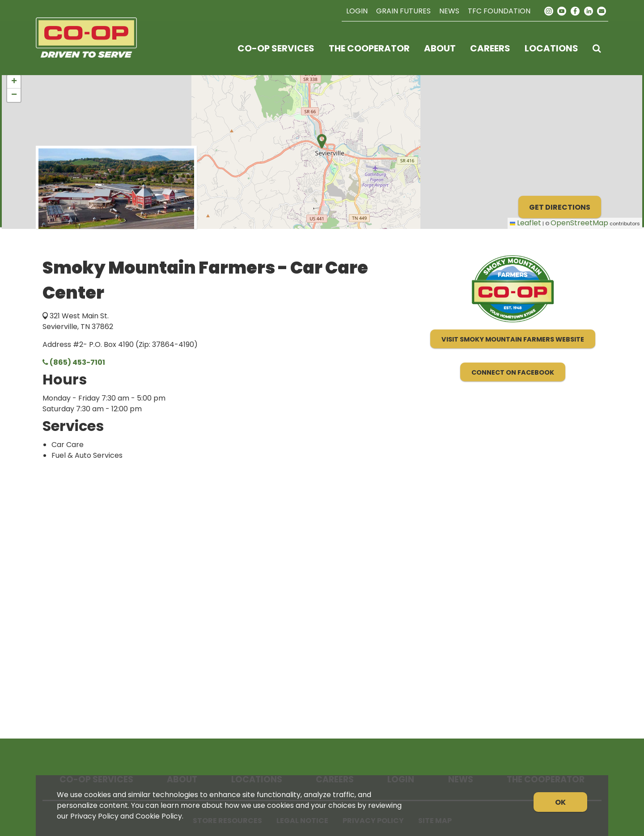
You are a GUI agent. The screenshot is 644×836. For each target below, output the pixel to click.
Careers (490, 48)
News (449, 11)
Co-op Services (276, 48)
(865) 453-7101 (74, 362)
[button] (14, 82)
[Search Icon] (597, 48)
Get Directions (560, 207)
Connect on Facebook (513, 372)
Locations (551, 48)
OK (560, 802)
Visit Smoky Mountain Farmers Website (513, 339)
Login (357, 11)
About (440, 48)
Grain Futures (403, 11)
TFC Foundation (499, 11)
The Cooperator (369, 48)
